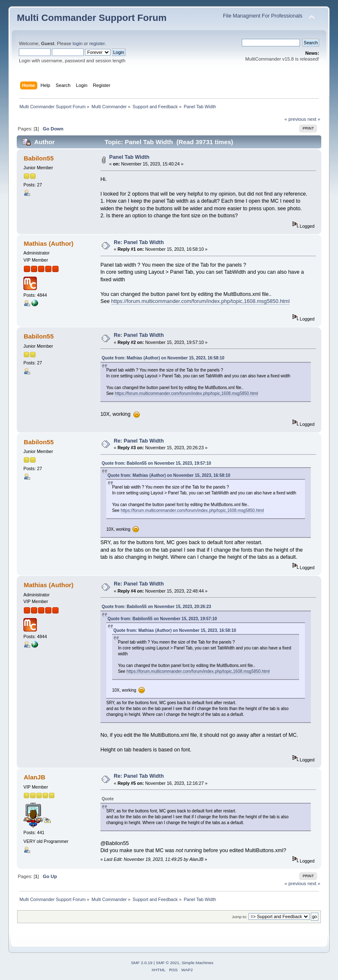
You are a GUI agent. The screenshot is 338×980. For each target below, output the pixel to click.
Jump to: (239, 917)
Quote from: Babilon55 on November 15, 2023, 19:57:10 (156, 463)
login (77, 43)
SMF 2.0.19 (142, 963)
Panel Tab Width (129, 157)
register (97, 43)
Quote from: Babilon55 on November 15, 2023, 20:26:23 (156, 607)
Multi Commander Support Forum (92, 18)
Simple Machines (197, 963)
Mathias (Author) (49, 243)
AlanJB (35, 777)
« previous (295, 119)
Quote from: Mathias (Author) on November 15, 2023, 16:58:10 (163, 358)
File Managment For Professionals (263, 16)
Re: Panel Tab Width (139, 242)
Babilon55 (39, 158)
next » (314, 119)
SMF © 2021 (168, 963)
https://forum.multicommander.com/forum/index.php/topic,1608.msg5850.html (201, 301)
